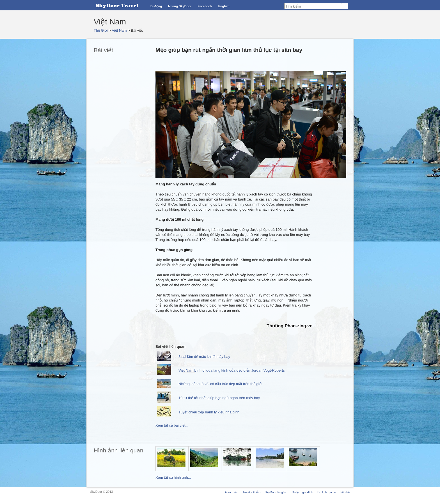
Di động (156, 6)
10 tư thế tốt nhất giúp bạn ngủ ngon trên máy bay (219, 398)
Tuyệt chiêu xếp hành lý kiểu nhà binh (209, 412)
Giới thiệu (232, 492)
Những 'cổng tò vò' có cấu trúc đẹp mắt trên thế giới (220, 384)
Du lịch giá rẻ (326, 492)
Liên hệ (345, 492)
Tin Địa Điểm (252, 492)
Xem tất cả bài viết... (172, 425)
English (224, 6)
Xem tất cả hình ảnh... (173, 477)
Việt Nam (119, 30)
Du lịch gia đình (302, 492)
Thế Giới (101, 30)
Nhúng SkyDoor (180, 6)
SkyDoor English (276, 492)
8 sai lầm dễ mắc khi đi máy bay (204, 357)
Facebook (205, 6)
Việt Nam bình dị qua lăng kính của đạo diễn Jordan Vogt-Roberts (232, 370)
